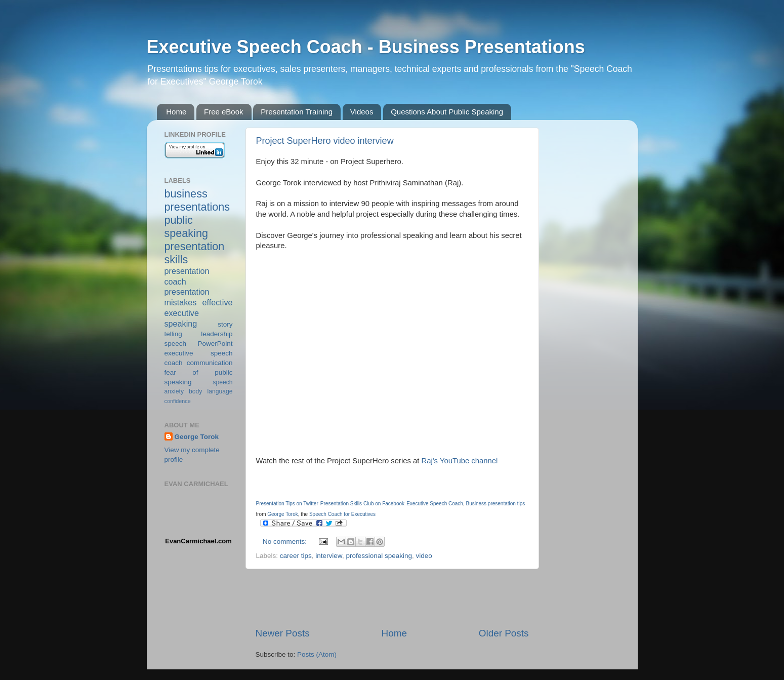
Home (176, 112)
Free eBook (224, 112)
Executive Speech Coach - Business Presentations (366, 47)
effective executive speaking (199, 313)
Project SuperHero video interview (325, 141)
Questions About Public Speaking (447, 112)
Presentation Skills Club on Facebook (362, 504)
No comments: (286, 542)
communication (210, 363)
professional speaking (379, 556)
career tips (296, 556)
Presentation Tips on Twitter (287, 504)
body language (211, 391)
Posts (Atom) (317, 654)
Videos (362, 112)
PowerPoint (215, 344)
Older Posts (504, 633)
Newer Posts (283, 633)
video (424, 556)
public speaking (186, 227)
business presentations (197, 200)
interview (329, 556)
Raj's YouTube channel (458, 461)
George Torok (197, 437)
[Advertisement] (392, 598)
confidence (178, 401)
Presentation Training (297, 112)
